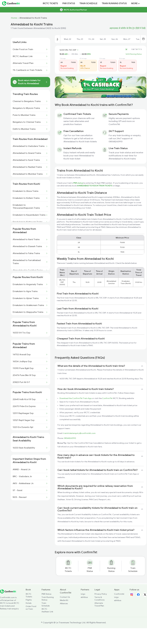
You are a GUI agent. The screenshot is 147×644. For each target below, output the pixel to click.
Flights (29, 600)
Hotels (29, 603)
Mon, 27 (127, 39)
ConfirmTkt (107, 398)
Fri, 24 (91, 39)
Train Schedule (88, 3)
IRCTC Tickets (50, 3)
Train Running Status (114, 3)
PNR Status (69, 3)
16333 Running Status (134, 54)
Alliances (64, 603)
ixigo (83, 594)
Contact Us (65, 597)
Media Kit (64, 600)
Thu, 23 (80, 39)
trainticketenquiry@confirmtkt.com (79, 433)
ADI (66, 54)
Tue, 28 (139, 39)
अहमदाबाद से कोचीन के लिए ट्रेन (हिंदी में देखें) (128, 28)
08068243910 (70, 438)
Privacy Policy (101, 594)
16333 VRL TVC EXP (69, 50)
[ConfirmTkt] (8, 593)
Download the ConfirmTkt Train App (76, 398)
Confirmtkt (119, 594)
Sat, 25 (103, 39)
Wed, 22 (67, 39)
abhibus (84, 597)
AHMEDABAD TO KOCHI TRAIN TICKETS (95, 186)
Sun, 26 (115, 39)
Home (14, 18)
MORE (135, 3)
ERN (89, 54)
